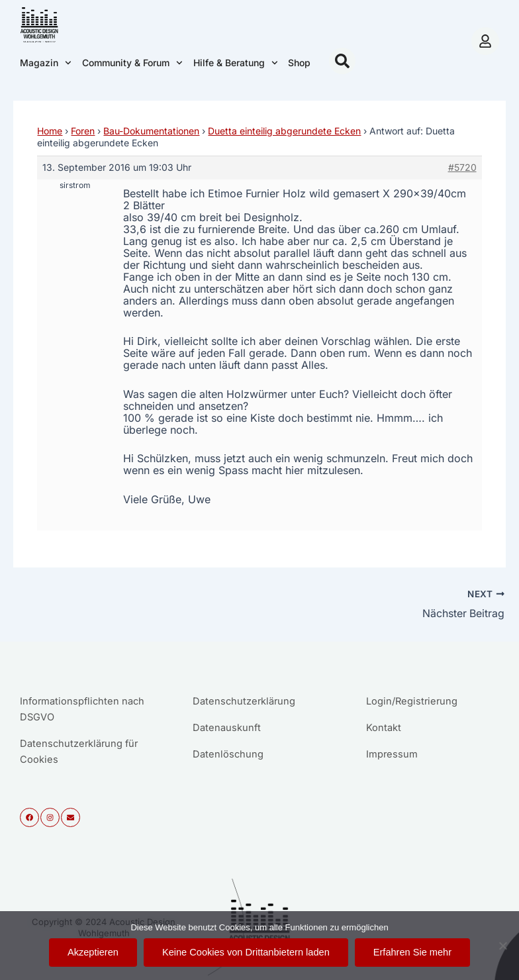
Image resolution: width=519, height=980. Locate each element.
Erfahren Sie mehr (412, 952)
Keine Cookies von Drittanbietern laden (246, 952)
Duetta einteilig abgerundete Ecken (284, 131)
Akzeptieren (93, 952)
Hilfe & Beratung (236, 63)
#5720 (462, 167)
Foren (83, 131)
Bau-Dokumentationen (151, 131)
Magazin (46, 63)
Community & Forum (132, 63)
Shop (299, 63)
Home (50, 131)
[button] (342, 61)
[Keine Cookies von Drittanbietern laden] (502, 946)
